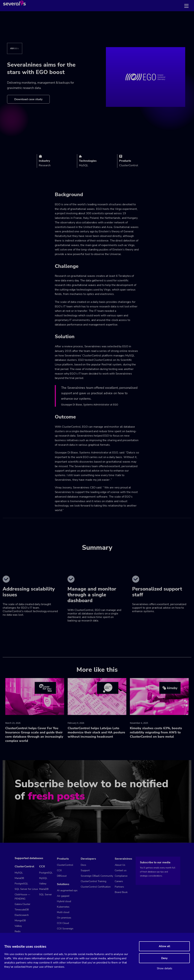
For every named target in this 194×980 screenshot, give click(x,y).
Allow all (164, 946)
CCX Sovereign (65, 929)
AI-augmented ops (67, 890)
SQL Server (45, 894)
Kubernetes (63, 907)
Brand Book (121, 892)
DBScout (62, 876)
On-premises (64, 918)
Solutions (63, 884)
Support (85, 870)
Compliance (121, 876)
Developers (88, 859)
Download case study (28, 99)
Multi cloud (63, 912)
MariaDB (19, 878)
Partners (119, 887)
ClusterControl (24, 866)
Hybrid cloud (64, 901)
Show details (164, 968)
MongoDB (20, 921)
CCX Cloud (63, 923)
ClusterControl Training (93, 881)
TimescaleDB (22, 910)
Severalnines (123, 859)
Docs (83, 865)
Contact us (121, 870)
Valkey (18, 926)
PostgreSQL (21, 884)
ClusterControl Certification (96, 887)
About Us (120, 865)
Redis (18, 931)
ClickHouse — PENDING (22, 897)
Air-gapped (63, 896)
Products (63, 859)
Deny (164, 958)
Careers (119, 881)
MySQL (19, 873)
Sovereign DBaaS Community (97, 876)
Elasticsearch (22, 915)
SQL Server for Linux (26, 889)
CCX (42, 866)
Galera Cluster (22, 904)
